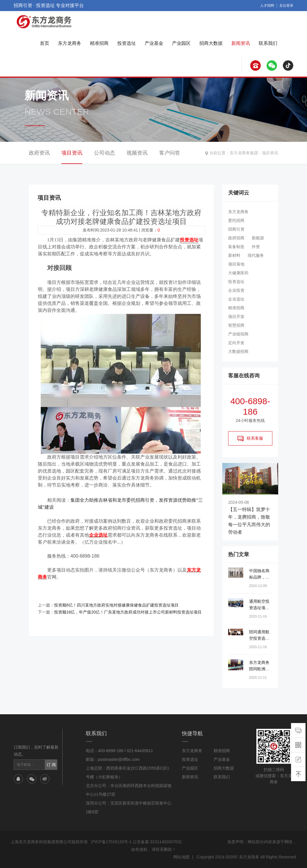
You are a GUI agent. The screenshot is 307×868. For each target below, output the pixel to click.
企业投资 (236, 290)
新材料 (234, 255)
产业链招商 (238, 334)
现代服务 (256, 255)
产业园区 (181, 43)
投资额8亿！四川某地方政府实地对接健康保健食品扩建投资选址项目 (116, 605)
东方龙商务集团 (244, 153)
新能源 (258, 238)
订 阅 (51, 765)
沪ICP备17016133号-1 (111, 842)
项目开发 (236, 317)
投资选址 (127, 43)
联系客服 (250, 439)
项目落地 (236, 264)
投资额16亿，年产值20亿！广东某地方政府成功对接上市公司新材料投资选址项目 (128, 612)
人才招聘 (267, 6)
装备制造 (236, 247)
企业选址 (236, 299)
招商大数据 (211, 43)
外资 (256, 247)
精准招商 (99, 43)
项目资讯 (270, 153)
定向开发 (236, 343)
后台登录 (286, 6)
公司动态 (104, 153)
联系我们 (268, 43)
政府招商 (236, 238)
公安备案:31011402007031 (157, 842)
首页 (45, 43)
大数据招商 (238, 351)
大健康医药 (238, 273)
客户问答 (170, 153)
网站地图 (182, 857)
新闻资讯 (241, 43)
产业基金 (154, 43)
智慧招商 (236, 325)
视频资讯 (137, 153)
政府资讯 (39, 153)
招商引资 (236, 229)
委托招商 (236, 220)
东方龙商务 (70, 43)
